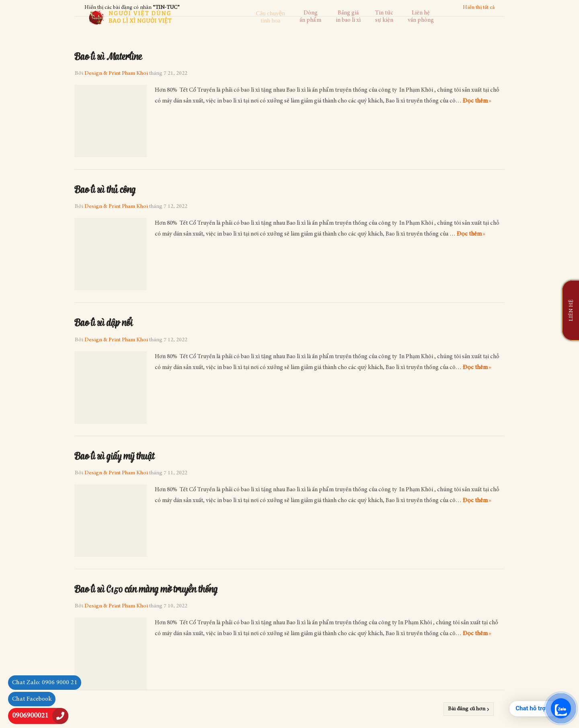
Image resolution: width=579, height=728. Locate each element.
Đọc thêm (475, 101)
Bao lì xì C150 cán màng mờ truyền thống (146, 589)
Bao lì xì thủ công (105, 189)
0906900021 (30, 716)
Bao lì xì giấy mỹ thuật (114, 455)
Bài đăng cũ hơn (467, 709)
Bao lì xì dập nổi (104, 322)
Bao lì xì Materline (108, 56)
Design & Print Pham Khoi (116, 74)
